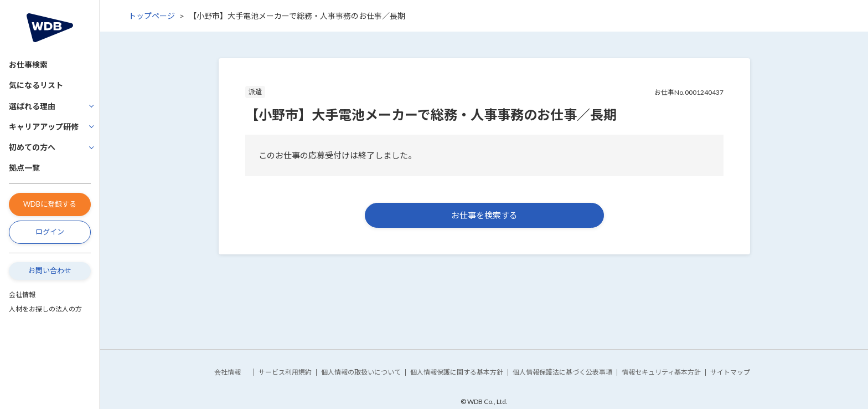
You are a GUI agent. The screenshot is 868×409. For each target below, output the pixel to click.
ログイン (50, 232)
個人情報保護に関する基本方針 (457, 372)
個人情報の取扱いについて (361, 372)
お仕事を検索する (484, 215)
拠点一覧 (24, 168)
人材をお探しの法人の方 (45, 309)
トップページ (152, 16)
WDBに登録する (50, 204)
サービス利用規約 (285, 372)
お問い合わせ (50, 270)
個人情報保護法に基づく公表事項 (562, 372)
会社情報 (22, 295)
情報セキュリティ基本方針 (661, 372)
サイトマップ (730, 372)
